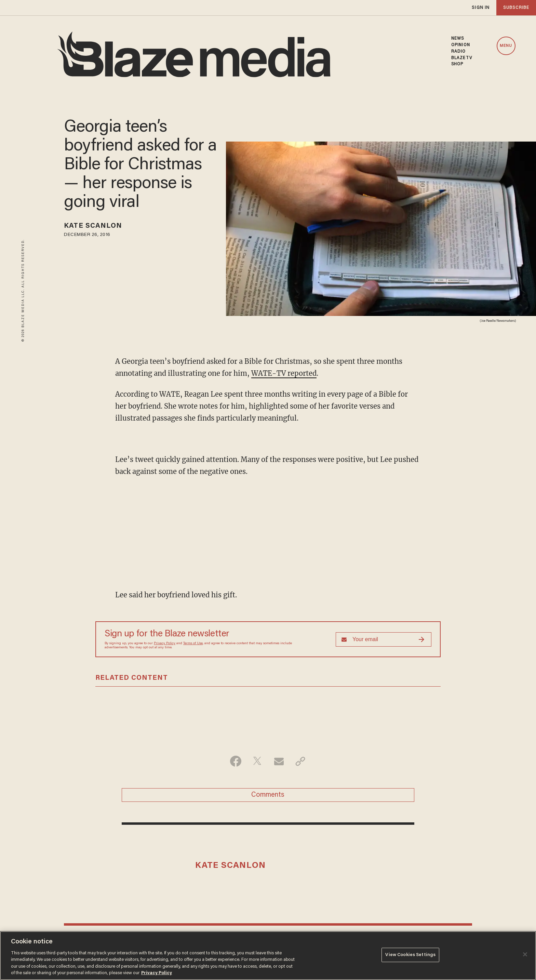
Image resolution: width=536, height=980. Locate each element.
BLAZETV (462, 58)
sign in (481, 8)
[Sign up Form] (384, 639)
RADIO (459, 52)
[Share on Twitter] (257, 761)
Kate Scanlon (93, 226)
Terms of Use (193, 644)
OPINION (461, 45)
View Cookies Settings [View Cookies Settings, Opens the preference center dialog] (410, 955)
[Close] (525, 954)
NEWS (458, 39)
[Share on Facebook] (236, 761)
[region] (268, 956)
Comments (268, 795)
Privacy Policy (165, 644)
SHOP (457, 64)
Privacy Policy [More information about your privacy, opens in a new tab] (157, 973)
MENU (506, 46)
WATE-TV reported (284, 373)
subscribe (516, 8)
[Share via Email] (279, 761)
